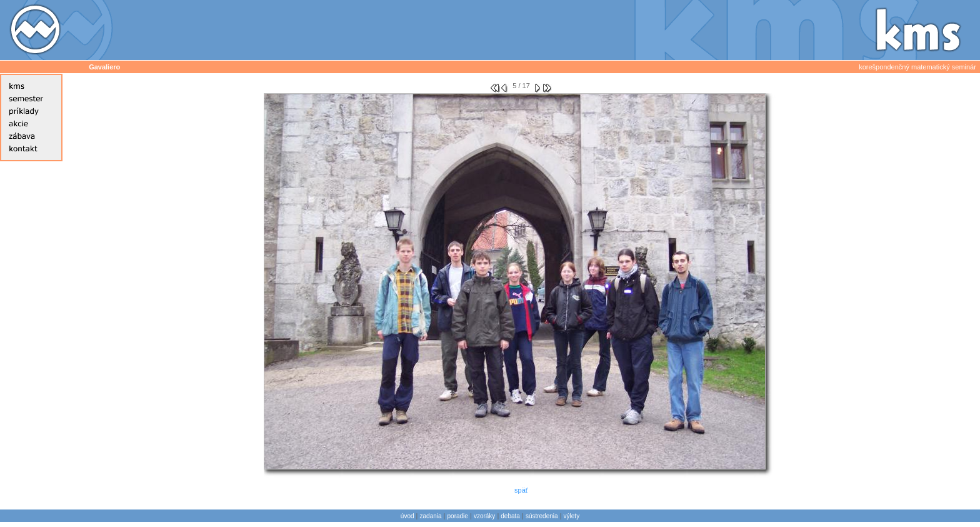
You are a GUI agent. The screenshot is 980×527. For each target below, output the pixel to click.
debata (510, 516)
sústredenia (542, 516)
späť (521, 490)
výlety (572, 516)
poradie (458, 516)
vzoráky (484, 516)
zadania (431, 516)
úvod (407, 516)
